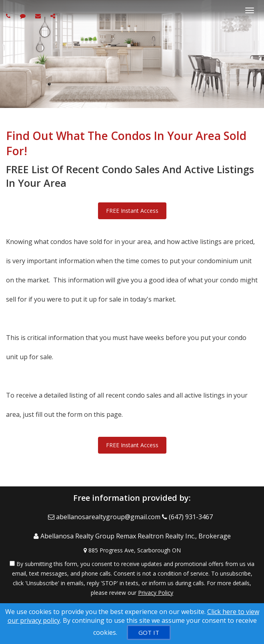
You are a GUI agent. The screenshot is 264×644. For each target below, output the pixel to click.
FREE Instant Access (132, 211)
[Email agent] (39, 16)
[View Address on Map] (132, 550)
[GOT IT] (149, 632)
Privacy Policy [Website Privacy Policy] (156, 593)
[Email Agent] (105, 517)
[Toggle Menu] (250, 10)
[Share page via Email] (54, 16)
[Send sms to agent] (24, 16)
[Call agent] (9, 16)
